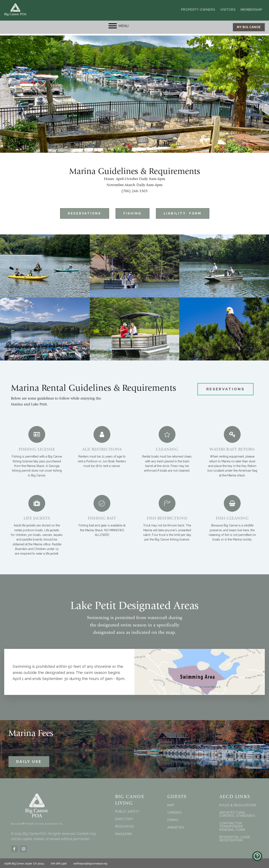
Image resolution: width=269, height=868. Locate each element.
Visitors (228, 8)
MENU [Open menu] (119, 24)
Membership (251, 8)
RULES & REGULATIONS (238, 804)
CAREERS (174, 811)
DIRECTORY (124, 818)
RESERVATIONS (225, 389)
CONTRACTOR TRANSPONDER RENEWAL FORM (232, 825)
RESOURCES (125, 825)
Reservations (78, 212)
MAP (171, 804)
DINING (173, 819)
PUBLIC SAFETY (127, 811)
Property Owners (198, 8)
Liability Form (189, 212)
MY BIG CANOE (249, 25)
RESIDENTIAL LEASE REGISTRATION (235, 838)
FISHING (132, 212)
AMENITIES (176, 826)
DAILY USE (29, 760)
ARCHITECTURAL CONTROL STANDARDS (237, 813)
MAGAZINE (124, 833)
